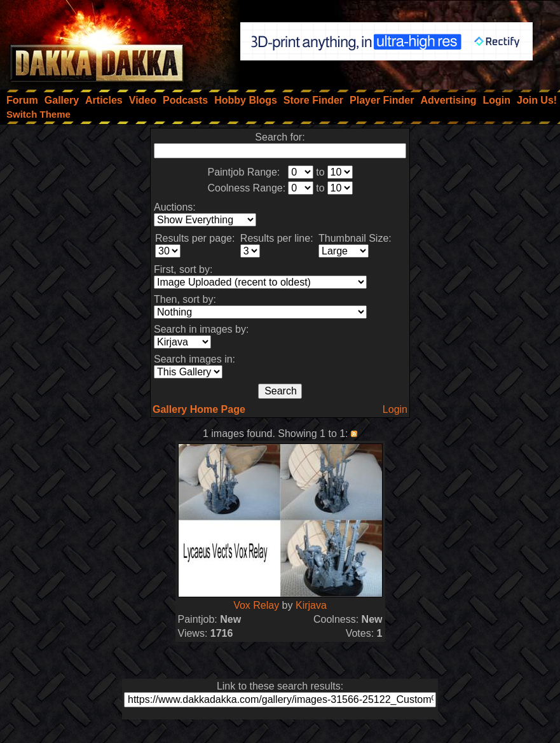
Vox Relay (256, 605)
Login (395, 409)
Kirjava (311, 605)
